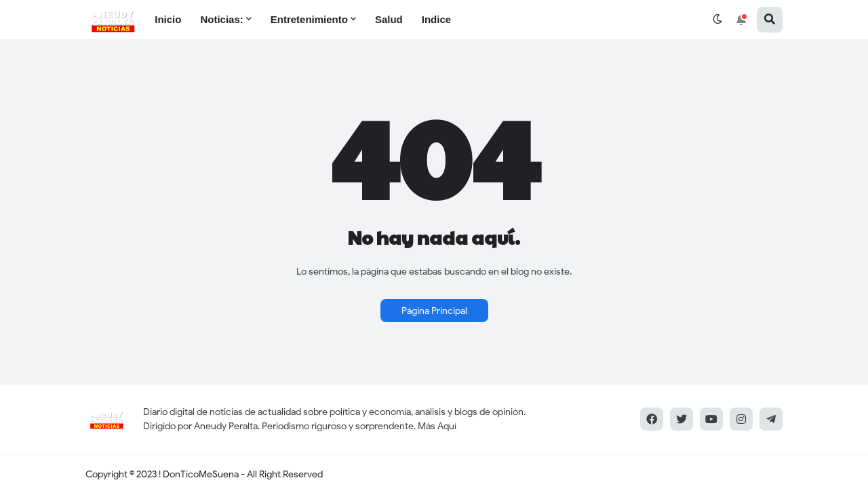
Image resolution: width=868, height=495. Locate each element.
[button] (717, 20)
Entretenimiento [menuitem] (309, 19)
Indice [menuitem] (436, 19)
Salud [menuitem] (389, 19)
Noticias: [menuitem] (221, 19)
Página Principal (434, 311)
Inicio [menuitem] (168, 19)
